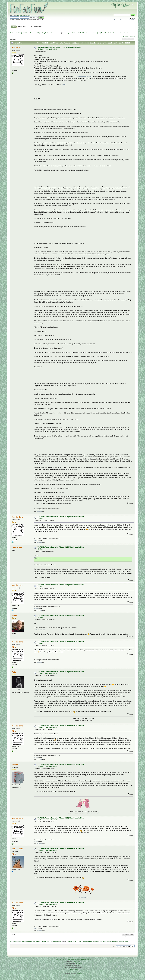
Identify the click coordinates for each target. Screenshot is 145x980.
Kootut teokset (84, 897)
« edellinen (125, 36)
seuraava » (132, 36)
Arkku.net (79, 973)
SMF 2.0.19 (59, 959)
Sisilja (74, 33)
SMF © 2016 (67, 959)
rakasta (36, 510)
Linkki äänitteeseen (40, 630)
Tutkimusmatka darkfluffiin (82, 76)
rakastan (39, 512)
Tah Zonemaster (76, 961)
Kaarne (15, 765)
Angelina (69, 33)
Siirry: (114, 946)
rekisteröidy (28, 15)
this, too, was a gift (93, 813)
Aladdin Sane (17, 48)
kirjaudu (20, 15)
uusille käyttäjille (125, 20)
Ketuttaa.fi (78, 975)
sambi (14, 616)
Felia (14, 672)
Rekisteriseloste (73, 969)
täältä (64, 85)
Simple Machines (75, 959)
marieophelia (17, 849)
